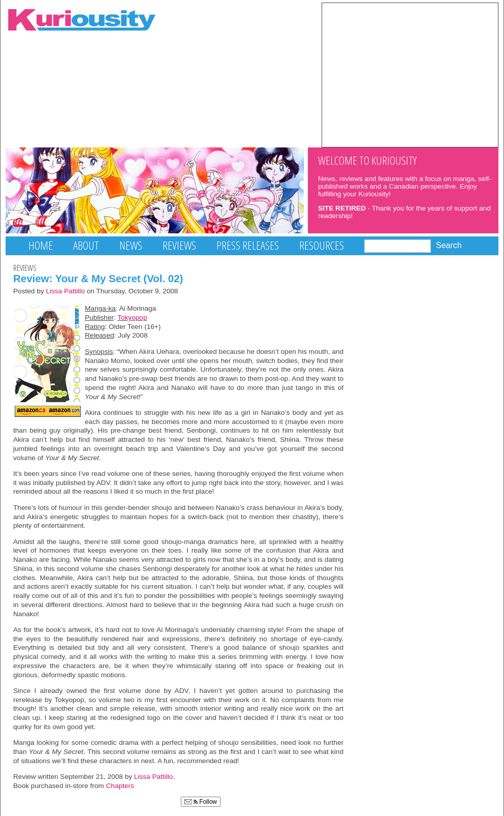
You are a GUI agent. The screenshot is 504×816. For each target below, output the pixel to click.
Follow (201, 802)
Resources (322, 245)
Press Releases (248, 245)
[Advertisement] (410, 74)
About (86, 245)
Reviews (179, 245)
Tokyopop (132, 318)
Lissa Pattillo (65, 291)
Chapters (120, 786)
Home (41, 245)
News (131, 245)
